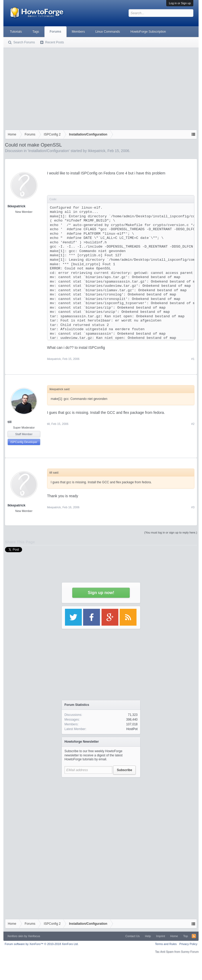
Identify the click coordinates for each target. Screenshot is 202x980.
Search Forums (24, 42)
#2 (193, 424)
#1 (193, 359)
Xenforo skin (15, 936)
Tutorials (16, 32)
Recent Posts (55, 42)
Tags (36, 32)
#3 (193, 507)
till (10, 422)
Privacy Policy (188, 944)
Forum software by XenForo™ (42, 944)
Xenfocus (34, 936)
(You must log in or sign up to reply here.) (171, 532)
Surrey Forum (190, 952)
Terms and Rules (166, 944)
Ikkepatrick (97, 151)
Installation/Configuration (49, 151)
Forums (55, 32)
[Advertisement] (101, 88)
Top (186, 936)
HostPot (132, 729)
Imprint (161, 936)
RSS (194, 936)
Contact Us (133, 936)
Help (148, 936)
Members (78, 32)
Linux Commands (108, 32)
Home (174, 936)
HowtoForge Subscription (148, 32)
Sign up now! (101, 593)
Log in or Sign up (180, 3)
